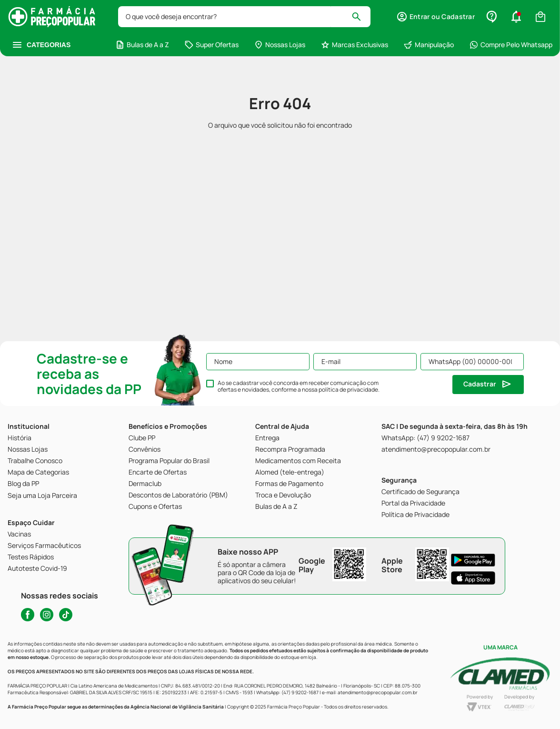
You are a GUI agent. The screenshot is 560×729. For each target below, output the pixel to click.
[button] (435, 17)
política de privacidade (348, 390)
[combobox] (244, 17)
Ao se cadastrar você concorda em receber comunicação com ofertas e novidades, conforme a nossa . (299, 386)
